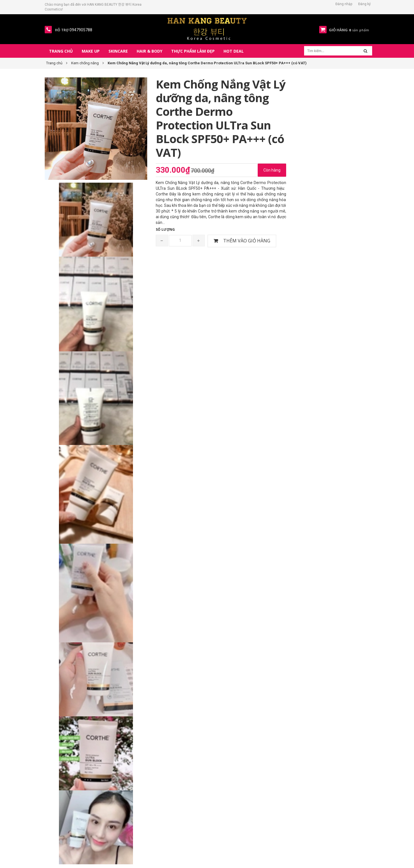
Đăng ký (364, 4)
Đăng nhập (344, 4)
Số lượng (165, 229)
